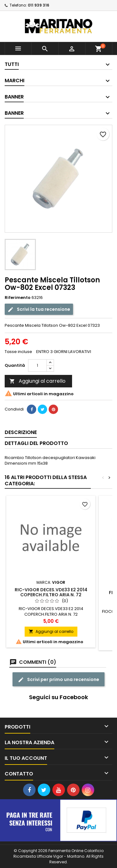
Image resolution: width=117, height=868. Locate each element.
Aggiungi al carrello (37, 381)
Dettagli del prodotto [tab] (36, 443)
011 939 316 (39, 5)
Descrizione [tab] (21, 432)
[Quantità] (37, 366)
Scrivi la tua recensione (39, 309)
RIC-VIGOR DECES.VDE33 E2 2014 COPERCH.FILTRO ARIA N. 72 (51, 592)
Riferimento (18, 298)
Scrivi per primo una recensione (58, 679)
